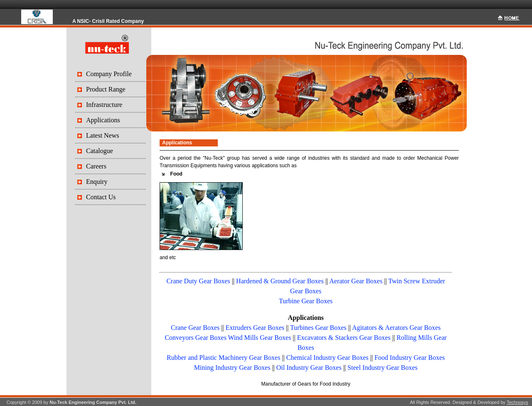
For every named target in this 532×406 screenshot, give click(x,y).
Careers (96, 166)
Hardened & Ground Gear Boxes (280, 281)
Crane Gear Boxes (195, 328)
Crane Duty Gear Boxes (198, 281)
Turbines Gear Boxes (318, 328)
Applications (103, 120)
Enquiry (97, 182)
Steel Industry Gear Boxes (382, 368)
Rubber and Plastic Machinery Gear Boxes (223, 358)
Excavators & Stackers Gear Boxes (344, 338)
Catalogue (100, 151)
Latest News (103, 135)
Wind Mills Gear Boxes (260, 338)
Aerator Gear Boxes (356, 281)
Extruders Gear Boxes (255, 328)
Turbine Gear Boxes (306, 301)
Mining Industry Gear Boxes (232, 368)
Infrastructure (104, 105)
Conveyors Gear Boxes (195, 338)
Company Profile (109, 74)
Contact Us (101, 197)
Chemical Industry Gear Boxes (328, 358)
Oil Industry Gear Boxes (309, 368)
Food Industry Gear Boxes (410, 358)
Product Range (106, 89)
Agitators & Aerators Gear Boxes (396, 328)
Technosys (517, 402)
